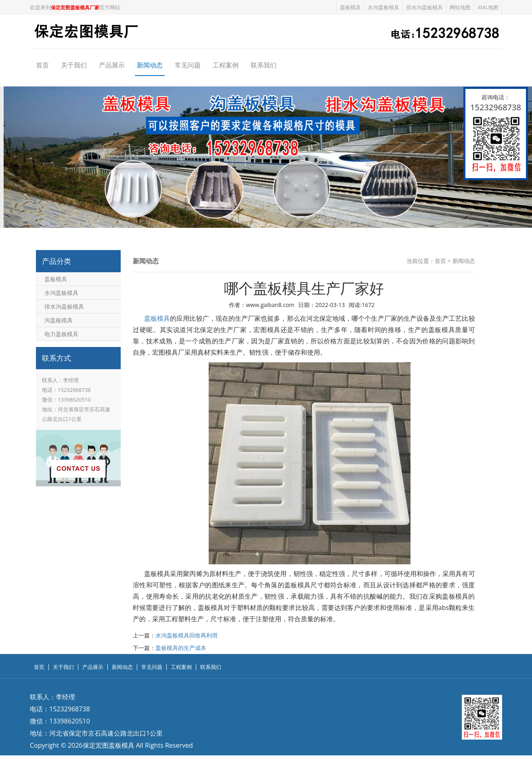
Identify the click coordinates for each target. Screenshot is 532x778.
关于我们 (74, 65)
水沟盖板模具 (383, 7)
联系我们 (264, 65)
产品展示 (112, 65)
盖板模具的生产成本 (181, 648)
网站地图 (460, 7)
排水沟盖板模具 (424, 7)
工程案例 (226, 65)
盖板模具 (350, 7)
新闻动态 (150, 65)
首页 (42, 65)
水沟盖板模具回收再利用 (186, 635)
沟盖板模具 (59, 320)
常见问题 (188, 65)
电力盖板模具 (61, 334)
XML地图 (488, 7)
